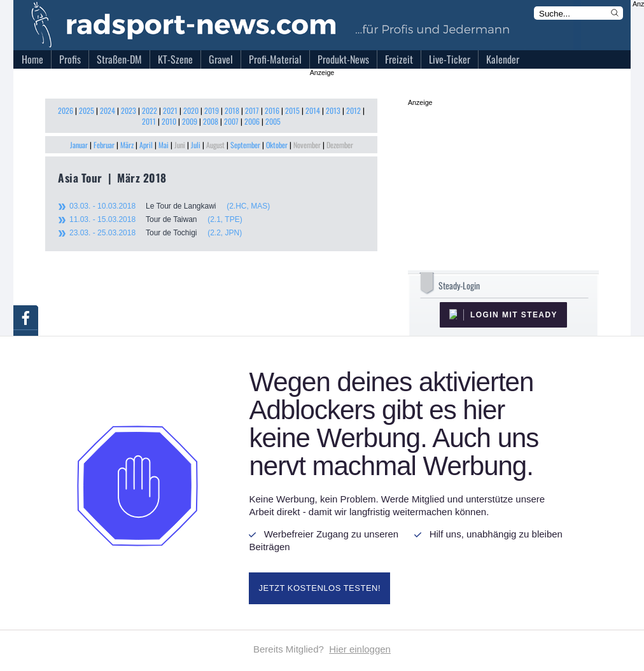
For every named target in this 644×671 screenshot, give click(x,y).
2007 (231, 121)
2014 (313, 110)
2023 (129, 110)
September (245, 145)
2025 (87, 110)
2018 (232, 110)
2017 (252, 110)
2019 (212, 110)
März (127, 145)
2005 (273, 121)
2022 (150, 110)
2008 (211, 121)
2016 (272, 110)
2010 (169, 121)
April (146, 145)
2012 (353, 110)
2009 (190, 121)
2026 (66, 110)
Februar (104, 145)
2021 (170, 110)
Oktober (277, 145)
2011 (149, 121)
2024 (108, 110)
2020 (191, 110)
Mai (164, 145)
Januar (79, 145)
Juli (196, 145)
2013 (333, 110)
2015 (292, 110)
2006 (252, 121)
